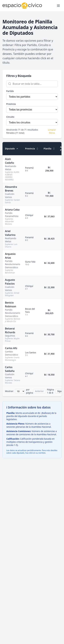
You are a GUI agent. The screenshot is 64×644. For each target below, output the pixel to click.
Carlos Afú (11, 348)
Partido (10, 91)
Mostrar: (9, 391)
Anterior (39, 391)
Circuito (10, 117)
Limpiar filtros (52, 131)
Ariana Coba (12, 210)
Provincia (11, 104)
